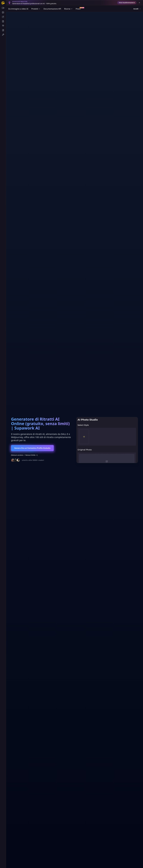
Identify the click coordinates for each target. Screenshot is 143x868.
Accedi (137, 9)
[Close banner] (139, 3)
